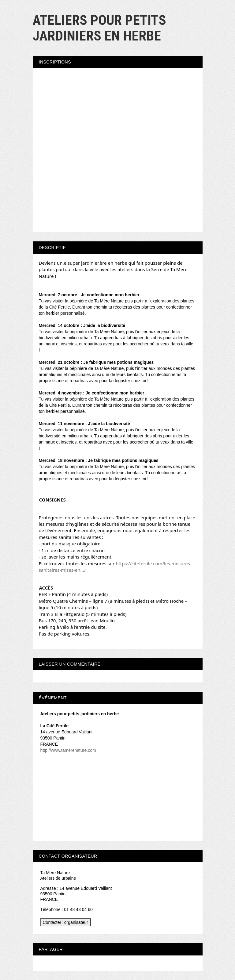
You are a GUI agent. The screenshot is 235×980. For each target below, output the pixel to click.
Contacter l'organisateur (65, 922)
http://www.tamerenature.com (68, 750)
